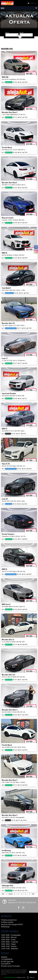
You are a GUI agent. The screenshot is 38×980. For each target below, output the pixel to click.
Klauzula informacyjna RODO (12, 924)
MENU (3, 8)
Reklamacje (5, 927)
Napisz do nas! (14, 977)
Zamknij (33, 972)
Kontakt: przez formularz (11, 966)
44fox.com (30, 977)
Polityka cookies (7, 922)
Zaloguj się (32, 3)
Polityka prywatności (9, 920)
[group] (19, 21)
